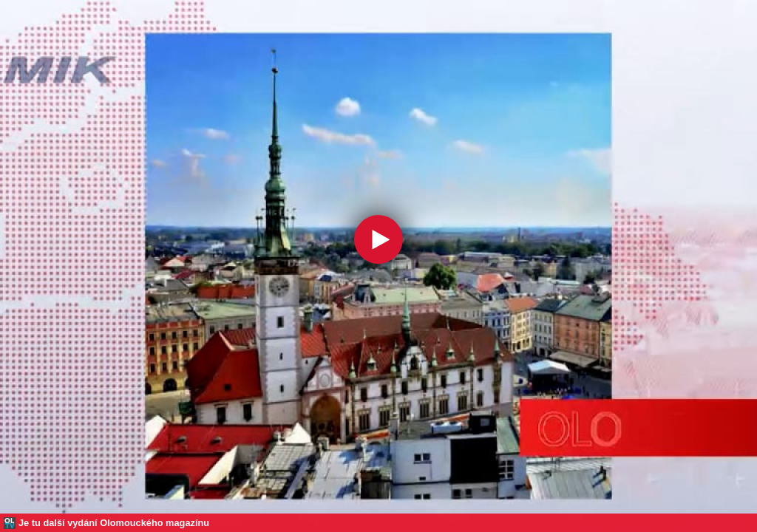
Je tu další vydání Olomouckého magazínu (114, 523)
